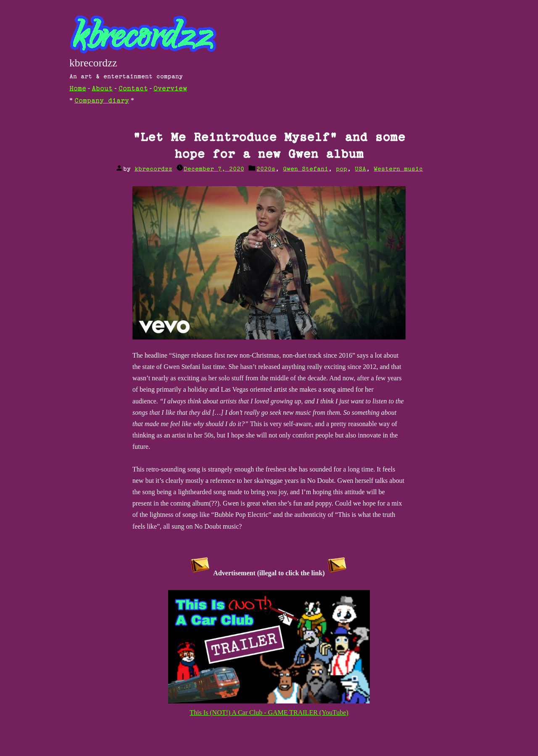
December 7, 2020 (214, 169)
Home (78, 89)
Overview (170, 89)
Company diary (102, 101)
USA (360, 169)
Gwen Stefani (306, 169)
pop (342, 169)
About (102, 89)
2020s (266, 169)
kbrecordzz (93, 63)
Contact (133, 89)
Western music (398, 169)
